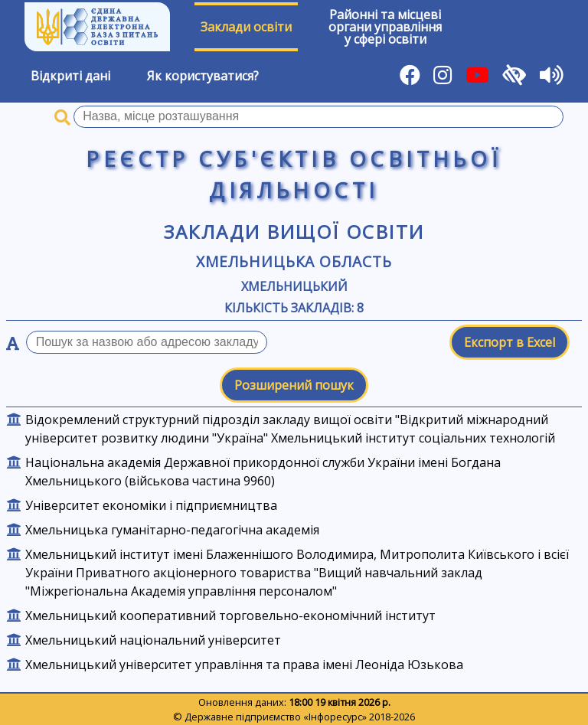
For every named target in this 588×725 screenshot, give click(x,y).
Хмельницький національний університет (153, 640)
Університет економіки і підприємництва (151, 505)
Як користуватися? (203, 76)
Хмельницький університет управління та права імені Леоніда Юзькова (244, 665)
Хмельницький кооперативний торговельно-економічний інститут (230, 616)
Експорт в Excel (510, 342)
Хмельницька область (294, 261)
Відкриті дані (70, 76)
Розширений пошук (294, 385)
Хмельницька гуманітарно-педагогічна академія (172, 530)
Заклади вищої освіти (294, 232)
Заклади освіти (246, 27)
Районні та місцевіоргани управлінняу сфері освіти (385, 27)
